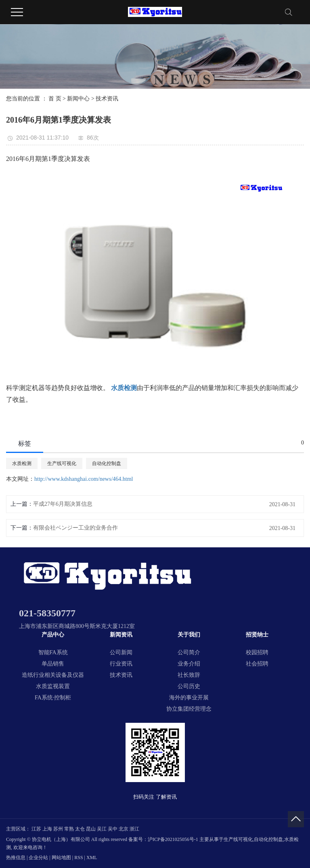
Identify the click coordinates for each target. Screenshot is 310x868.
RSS (79, 858)
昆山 (91, 829)
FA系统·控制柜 (53, 698)
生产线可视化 (62, 463)
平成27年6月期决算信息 (63, 504)
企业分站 (38, 858)
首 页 (55, 99)
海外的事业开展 (189, 698)
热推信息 (16, 858)
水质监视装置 (53, 686)
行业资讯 (121, 664)
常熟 (69, 829)
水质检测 (22, 463)
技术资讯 (107, 99)
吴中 (113, 829)
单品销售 (53, 664)
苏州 (58, 829)
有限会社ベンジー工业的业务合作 (75, 528)
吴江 (102, 829)
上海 (47, 829)
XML (92, 858)
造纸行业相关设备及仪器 (53, 675)
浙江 (134, 829)
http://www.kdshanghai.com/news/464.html (84, 479)
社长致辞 (189, 675)
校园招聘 (257, 652)
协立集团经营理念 (189, 709)
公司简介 (189, 652)
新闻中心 (78, 99)
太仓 (80, 829)
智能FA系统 (53, 652)
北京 (124, 829)
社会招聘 (257, 664)
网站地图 (61, 858)
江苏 (36, 829)
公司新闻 (121, 652)
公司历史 (189, 686)
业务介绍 (189, 664)
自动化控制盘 (107, 463)
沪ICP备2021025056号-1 (173, 839)
